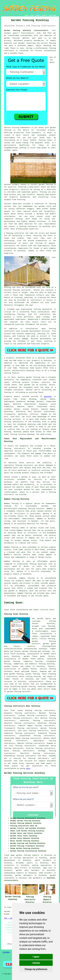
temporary (28, 661)
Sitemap (6, 952)
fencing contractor (24, 465)
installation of (35, 654)
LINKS (32, 15)
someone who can (48, 671)
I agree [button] (36, 957)
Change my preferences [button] (36, 969)
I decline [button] (36, 963)
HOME (26, 15)
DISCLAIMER (53, 15)
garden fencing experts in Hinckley (34, 855)
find (12, 711)
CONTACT (45, 15)
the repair (48, 677)
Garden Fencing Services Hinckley (25, 773)
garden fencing (44, 641)
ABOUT (38, 15)
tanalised (45, 636)
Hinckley (48, 397)
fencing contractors (38, 758)
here (28, 768)
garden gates (49, 644)
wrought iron (39, 626)
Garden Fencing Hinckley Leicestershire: (27, 31)
